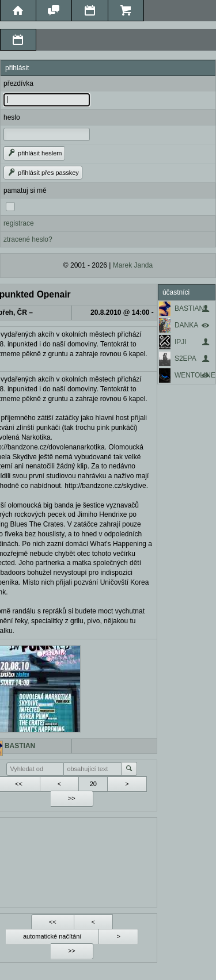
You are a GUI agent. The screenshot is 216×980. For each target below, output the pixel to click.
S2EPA (185, 359)
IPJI (181, 342)
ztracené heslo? (28, 239)
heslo (12, 117)
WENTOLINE (195, 375)
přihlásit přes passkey (43, 173)
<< (53, 922)
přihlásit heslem (34, 153)
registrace (19, 223)
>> (72, 798)
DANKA (186, 325)
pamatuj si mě (25, 190)
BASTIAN (189, 308)
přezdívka (18, 83)
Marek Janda (133, 265)
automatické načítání (52, 936)
